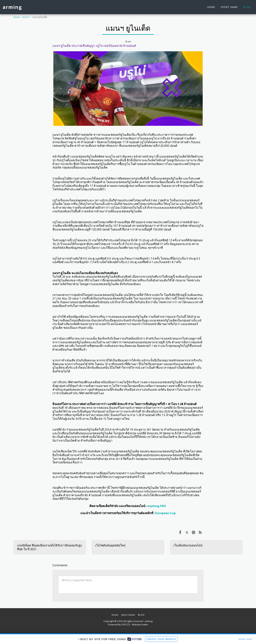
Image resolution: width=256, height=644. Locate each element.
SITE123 (126, 624)
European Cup (166, 513)
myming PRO (157, 506)
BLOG (26, 17)
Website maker (140, 624)
